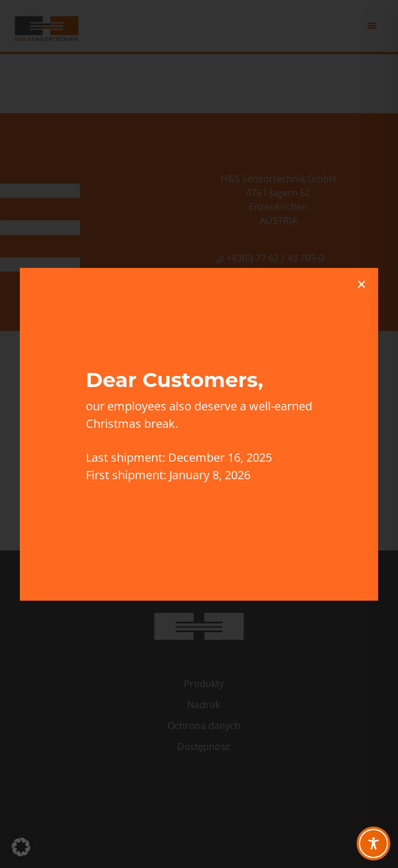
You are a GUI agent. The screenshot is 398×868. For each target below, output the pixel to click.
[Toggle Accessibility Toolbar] (373, 843)
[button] (21, 847)
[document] (199, 434)
